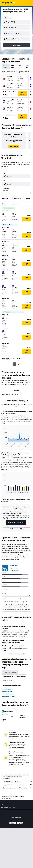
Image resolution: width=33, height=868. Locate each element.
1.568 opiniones (14, 571)
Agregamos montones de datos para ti (17, 785)
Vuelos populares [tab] (21, 676)
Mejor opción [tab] (12, 66)
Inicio (11, 795)
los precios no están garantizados (15, 776)
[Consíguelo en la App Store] (20, 823)
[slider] (31, 193)
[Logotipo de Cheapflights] (7, 3)
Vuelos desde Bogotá (8, 694)
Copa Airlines (13, 565)
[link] (14, 146)
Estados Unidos (18, 795)
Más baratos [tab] (5, 66)
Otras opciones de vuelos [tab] (10, 672)
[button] (16, 22)
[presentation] (24, 11)
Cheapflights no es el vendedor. (17, 782)
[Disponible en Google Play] (13, 823)
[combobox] (7, 17)
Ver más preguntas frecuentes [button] (17, 654)
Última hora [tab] (21, 66)
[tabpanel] (16, 472)
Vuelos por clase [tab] (7, 680)
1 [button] (15, 364)
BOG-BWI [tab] (17, 390)
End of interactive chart (3, 445)
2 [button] (18, 364)
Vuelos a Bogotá (6, 689)
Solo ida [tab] (28, 66)
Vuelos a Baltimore (7, 692)
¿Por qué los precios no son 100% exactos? (17, 788)
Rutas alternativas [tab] (8, 676)
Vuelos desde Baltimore (9, 696)
